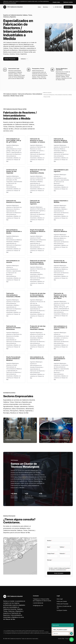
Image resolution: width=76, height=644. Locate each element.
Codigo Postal (51, 553)
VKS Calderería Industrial (13, 7)
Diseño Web (61, 639)
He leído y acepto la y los (60, 569)
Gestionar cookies (68, 2)
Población (63, 553)
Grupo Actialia (69, 639)
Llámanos (24, 59)
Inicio (39, 7)
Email (49, 547)
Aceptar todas (56, 2)
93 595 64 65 (57, 7)
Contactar (68, 7)
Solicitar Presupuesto (11, 59)
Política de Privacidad (64, 568)
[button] (20, 556)
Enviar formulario (59, 573)
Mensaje (50, 560)
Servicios (46, 7)
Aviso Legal (60, 599)
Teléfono (62, 547)
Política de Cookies (62, 601)
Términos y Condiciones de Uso (58, 570)
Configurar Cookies (62, 610)
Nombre (50, 541)
